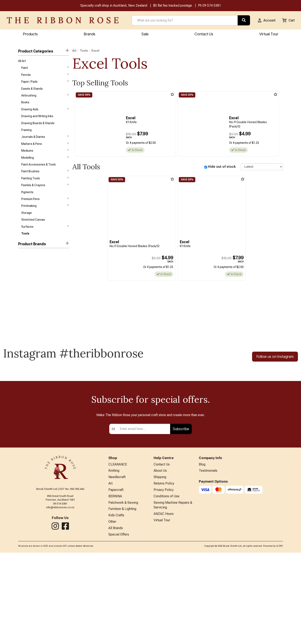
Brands (90, 34)
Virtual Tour (269, 34)
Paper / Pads (45, 84)
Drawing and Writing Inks (37, 121)
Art (74, 51)
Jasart (23, 305)
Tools (25, 246)
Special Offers (119, 626)
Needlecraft (117, 565)
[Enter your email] (144, 515)
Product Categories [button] (44, 52)
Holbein (23, 268)
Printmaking (45, 217)
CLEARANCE (118, 551)
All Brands (116, 619)
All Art (22, 62)
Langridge (25, 319)
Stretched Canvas (33, 231)
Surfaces (45, 239)
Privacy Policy (164, 578)
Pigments (27, 202)
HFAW (22, 290)
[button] (264, 21)
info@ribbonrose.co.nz (60, 594)
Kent (21, 312)
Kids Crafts (116, 605)
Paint (45, 69)
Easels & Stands (32, 91)
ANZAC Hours (164, 604)
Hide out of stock (222, 167)
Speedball (25, 327)
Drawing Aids (45, 113)
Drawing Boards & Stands (38, 128)
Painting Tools (45, 187)
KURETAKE (25, 275)
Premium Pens (45, 209)
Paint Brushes (45, 180)
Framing (26, 136)
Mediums (45, 157)
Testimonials (208, 558)
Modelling (45, 165)
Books (25, 106)
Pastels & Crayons (45, 194)
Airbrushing (45, 99)
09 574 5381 (212, 6)
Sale (145, 34)
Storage (27, 224)
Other (112, 612)
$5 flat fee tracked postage (173, 6)
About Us (160, 558)
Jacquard (24, 297)
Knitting (114, 558)
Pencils (45, 76)
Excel (22, 282)
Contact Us (204, 34)
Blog (202, 551)
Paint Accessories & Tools (39, 173)
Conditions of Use (166, 585)
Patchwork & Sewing (123, 592)
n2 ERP (279, 637)
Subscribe (181, 515)
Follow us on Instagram (275, 369)
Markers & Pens (45, 150)
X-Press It (25, 334)
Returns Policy (164, 571)
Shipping (160, 565)
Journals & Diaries (45, 143)
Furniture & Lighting (122, 598)
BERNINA (115, 585)
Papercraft (116, 578)
